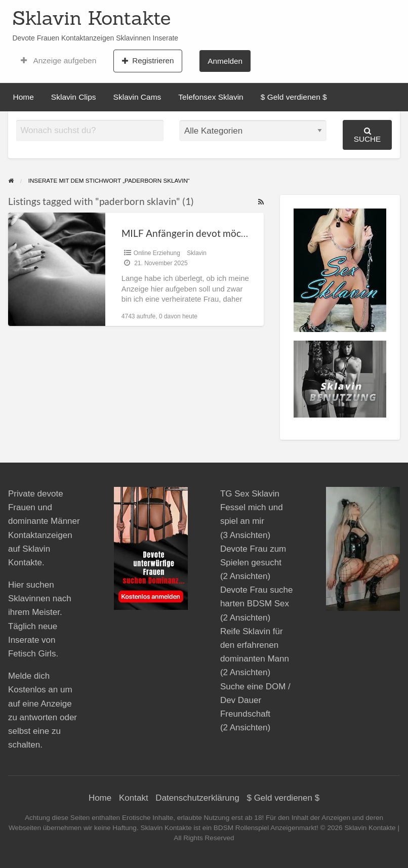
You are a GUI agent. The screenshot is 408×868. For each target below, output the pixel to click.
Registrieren (148, 61)
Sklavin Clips (74, 97)
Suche (368, 135)
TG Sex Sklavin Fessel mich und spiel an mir (252, 507)
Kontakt (134, 798)
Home (24, 97)
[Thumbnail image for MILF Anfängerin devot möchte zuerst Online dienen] (57, 269)
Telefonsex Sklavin (211, 97)
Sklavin (197, 253)
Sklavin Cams (137, 97)
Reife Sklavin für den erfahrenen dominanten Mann (255, 645)
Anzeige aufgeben (58, 61)
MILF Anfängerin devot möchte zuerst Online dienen (234, 233)
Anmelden (225, 61)
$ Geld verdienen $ (294, 97)
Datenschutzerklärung (197, 798)
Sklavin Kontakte (91, 18)
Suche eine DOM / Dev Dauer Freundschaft (255, 700)
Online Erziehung (157, 253)
